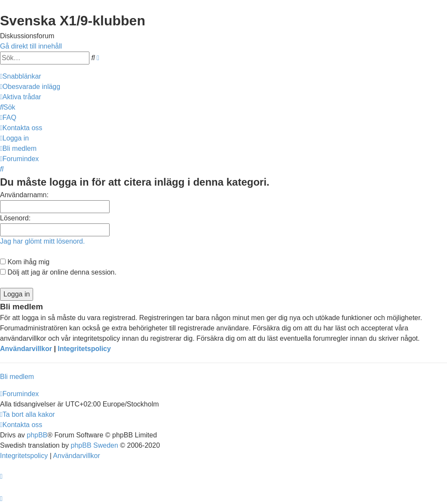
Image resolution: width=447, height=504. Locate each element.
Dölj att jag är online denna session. (58, 272)
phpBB (37, 435)
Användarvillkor (26, 349)
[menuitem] (30, 87)
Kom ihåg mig (25, 262)
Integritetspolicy (84, 349)
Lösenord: (15, 218)
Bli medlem (17, 377)
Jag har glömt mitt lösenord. (42, 241)
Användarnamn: (24, 195)
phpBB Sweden (95, 445)
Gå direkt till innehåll (31, 46)
